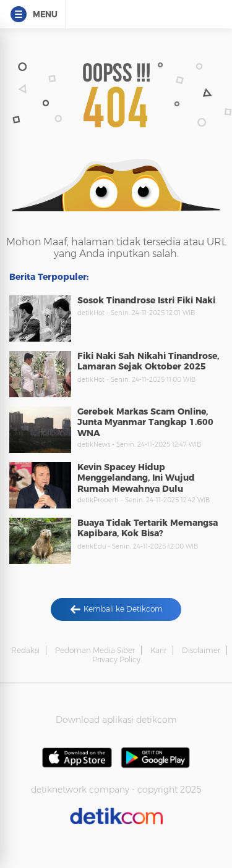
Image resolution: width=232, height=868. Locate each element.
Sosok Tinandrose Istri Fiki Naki (146, 300)
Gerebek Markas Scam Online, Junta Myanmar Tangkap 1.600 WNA (145, 422)
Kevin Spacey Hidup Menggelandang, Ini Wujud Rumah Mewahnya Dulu (136, 478)
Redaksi (25, 650)
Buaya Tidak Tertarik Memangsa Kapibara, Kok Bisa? (148, 528)
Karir (158, 650)
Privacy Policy (116, 659)
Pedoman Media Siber (95, 650)
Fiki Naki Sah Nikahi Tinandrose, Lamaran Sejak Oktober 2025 (148, 361)
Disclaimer (201, 650)
